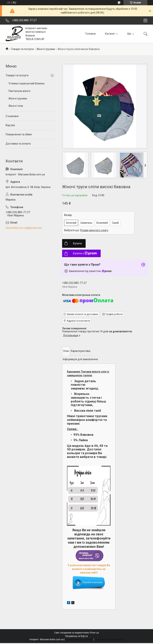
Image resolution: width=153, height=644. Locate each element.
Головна (91, 34)
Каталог (110, 34)
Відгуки (10, 125)
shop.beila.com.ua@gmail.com (24, 228)
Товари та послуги (22, 49)
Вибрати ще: (86, 230)
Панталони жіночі (19, 91)
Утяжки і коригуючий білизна (26, 83)
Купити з (85, 253)
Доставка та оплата (18, 144)
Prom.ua (94, 633)
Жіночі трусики (46, 49)
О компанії (12, 116)
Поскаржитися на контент (79, 639)
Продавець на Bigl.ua (76, 636)
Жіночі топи (16, 106)
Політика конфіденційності (109, 639)
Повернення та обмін (19, 134)
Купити (77, 243)
